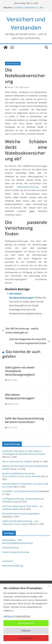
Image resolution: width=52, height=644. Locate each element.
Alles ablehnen (26, 638)
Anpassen (26, 631)
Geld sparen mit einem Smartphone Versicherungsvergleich (20, 371)
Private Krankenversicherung (16, 552)
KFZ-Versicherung (10, 548)
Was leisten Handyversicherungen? (20, 396)
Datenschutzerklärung (13, 566)
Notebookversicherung (28, 187)
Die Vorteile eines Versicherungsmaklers (21, 514)
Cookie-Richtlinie (22, 616)
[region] (26, 614)
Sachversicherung (13, 64)
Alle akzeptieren (26, 623)
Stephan (26, 87)
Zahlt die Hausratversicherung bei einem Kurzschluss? (24, 420)
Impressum (7, 561)
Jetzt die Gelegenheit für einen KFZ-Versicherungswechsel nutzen (30, 341)
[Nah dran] (49, 586)
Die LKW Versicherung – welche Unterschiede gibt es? (20, 331)
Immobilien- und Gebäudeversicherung (21, 491)
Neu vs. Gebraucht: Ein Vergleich (17, 461)
